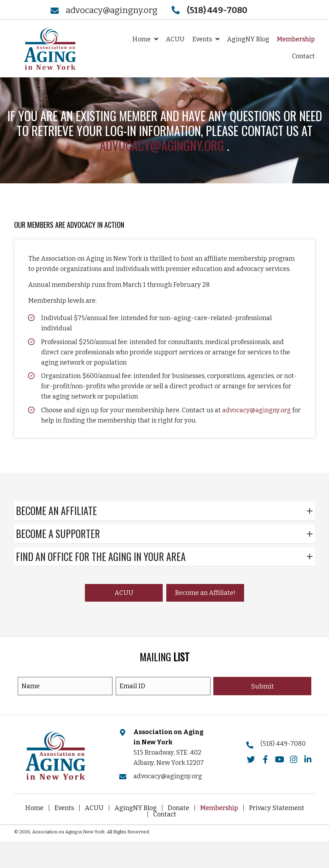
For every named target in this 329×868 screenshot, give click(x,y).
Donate (178, 808)
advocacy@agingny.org (112, 10)
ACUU (94, 808)
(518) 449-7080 (283, 744)
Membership (219, 808)
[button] (124, 593)
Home (34, 808)
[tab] (164, 511)
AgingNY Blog (136, 808)
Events (64, 808)
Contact (165, 814)
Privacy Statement (277, 808)
